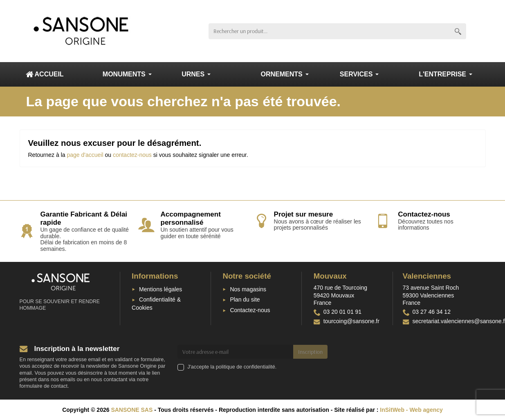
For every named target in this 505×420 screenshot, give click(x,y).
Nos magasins (248, 289)
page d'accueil (85, 155)
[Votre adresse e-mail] (235, 352)
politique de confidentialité (246, 367)
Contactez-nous (250, 310)
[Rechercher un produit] (329, 31)
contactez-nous (132, 155)
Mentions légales (160, 289)
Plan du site (245, 299)
